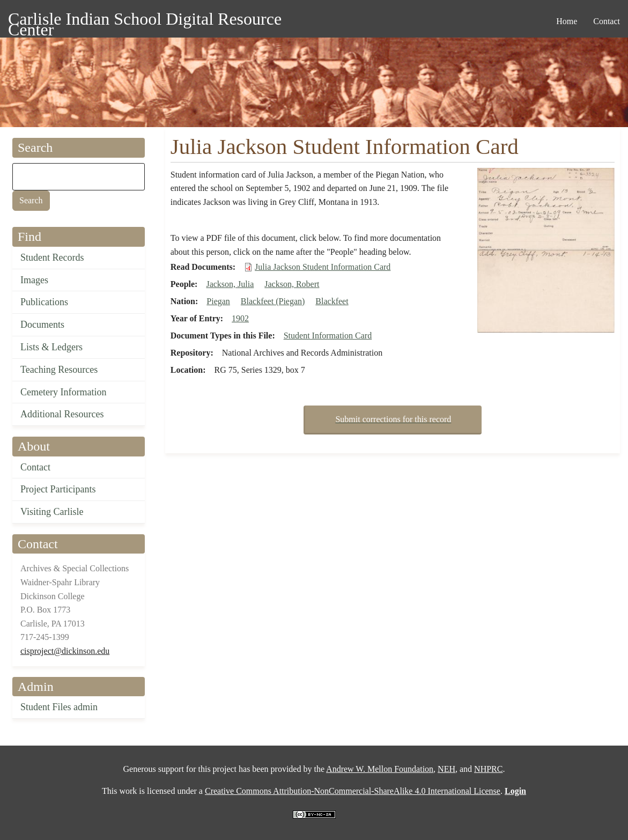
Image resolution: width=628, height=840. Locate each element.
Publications (44, 302)
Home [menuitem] (567, 21)
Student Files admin (59, 707)
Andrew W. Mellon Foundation (380, 769)
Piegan (218, 301)
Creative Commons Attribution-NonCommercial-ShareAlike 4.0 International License (353, 791)
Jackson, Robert (292, 284)
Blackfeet (332, 301)
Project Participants (58, 489)
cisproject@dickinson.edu (65, 651)
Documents (42, 325)
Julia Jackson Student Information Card (323, 267)
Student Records (52, 257)
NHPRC (488, 769)
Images (34, 280)
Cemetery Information (63, 392)
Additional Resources (62, 414)
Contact (35, 467)
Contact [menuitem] (607, 21)
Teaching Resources (59, 370)
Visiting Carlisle (52, 512)
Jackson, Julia (230, 284)
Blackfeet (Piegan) (273, 301)
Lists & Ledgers (51, 347)
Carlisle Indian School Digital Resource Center (145, 21)
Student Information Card (328, 336)
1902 (240, 318)
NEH (446, 769)
